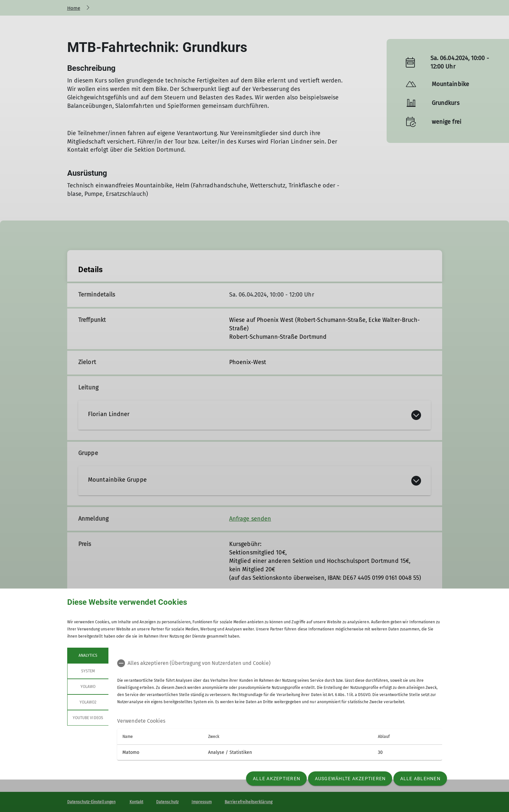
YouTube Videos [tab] (88, 718)
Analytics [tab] (88, 655)
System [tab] (88, 671)
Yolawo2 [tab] (88, 702)
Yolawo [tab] (88, 687)
